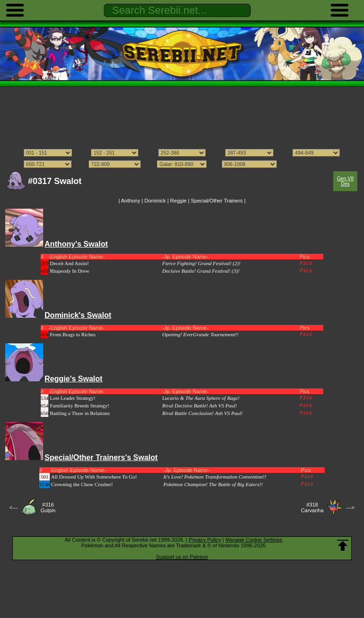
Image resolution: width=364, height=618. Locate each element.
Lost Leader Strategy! (73, 398)
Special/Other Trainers (217, 201)
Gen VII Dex (345, 181)
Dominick (155, 201)
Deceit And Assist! (69, 263)
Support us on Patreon (182, 557)
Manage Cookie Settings (254, 540)
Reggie (178, 201)
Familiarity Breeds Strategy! (79, 406)
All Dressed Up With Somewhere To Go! (94, 477)
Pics (306, 263)
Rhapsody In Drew (69, 271)
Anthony (130, 201)
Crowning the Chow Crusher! (82, 484)
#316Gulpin (48, 507)
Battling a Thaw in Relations (80, 413)
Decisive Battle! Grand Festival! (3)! (201, 271)
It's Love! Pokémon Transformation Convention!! (215, 477)
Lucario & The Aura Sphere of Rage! (201, 398)
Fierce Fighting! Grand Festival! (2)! (201, 263)
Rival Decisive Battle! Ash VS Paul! (200, 406)
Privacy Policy (205, 540)
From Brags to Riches (73, 334)
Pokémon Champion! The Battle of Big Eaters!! (213, 484)
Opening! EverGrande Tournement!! (200, 334)
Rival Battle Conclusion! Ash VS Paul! (202, 413)
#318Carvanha (312, 507)
